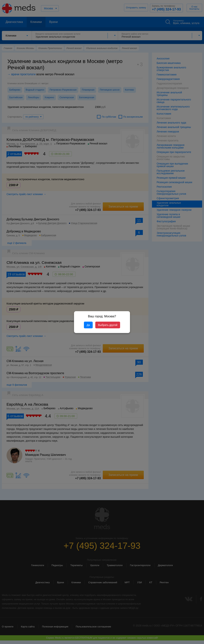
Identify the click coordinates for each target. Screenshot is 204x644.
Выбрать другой (108, 325)
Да (88, 325)
